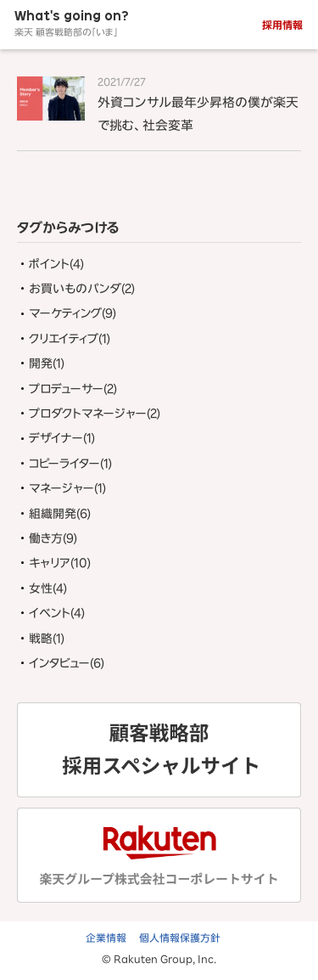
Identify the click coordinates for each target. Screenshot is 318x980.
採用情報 (282, 25)
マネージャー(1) (67, 488)
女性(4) (48, 589)
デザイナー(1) (62, 438)
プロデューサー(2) (73, 389)
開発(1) (47, 363)
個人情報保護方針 (180, 938)
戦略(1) (47, 639)
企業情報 (106, 938)
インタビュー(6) (67, 663)
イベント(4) (57, 613)
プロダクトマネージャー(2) (95, 414)
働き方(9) (53, 538)
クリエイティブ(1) (70, 339)
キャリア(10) (60, 563)
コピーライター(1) (70, 464)
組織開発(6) (60, 514)
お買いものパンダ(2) (82, 289)
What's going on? (72, 23)
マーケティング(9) (73, 313)
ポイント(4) (56, 264)
